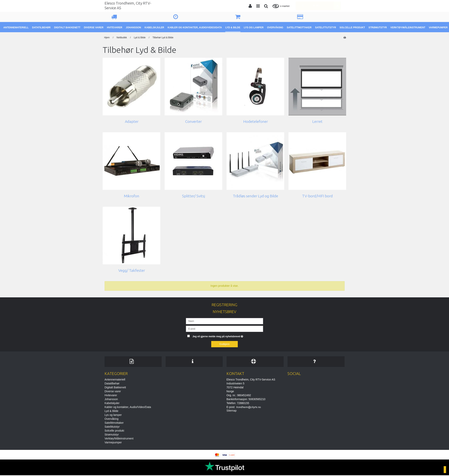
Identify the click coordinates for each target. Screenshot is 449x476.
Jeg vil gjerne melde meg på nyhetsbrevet (228, 336)
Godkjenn (224, 344)
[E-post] (224, 329)
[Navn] (224, 321)
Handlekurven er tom (320, 6)
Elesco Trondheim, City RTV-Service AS (128, 6)
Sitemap (232, 411)
